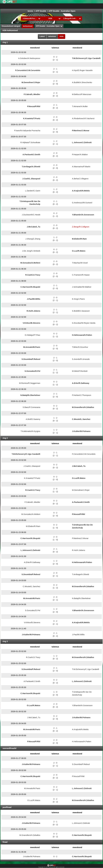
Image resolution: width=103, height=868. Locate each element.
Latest (42, 36)
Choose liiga (55, 6)
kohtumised (28, 26)
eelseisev (52, 36)
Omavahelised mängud (11, 26)
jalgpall (71, 6)
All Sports (93, 6)
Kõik (62, 36)
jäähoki (82, 6)
